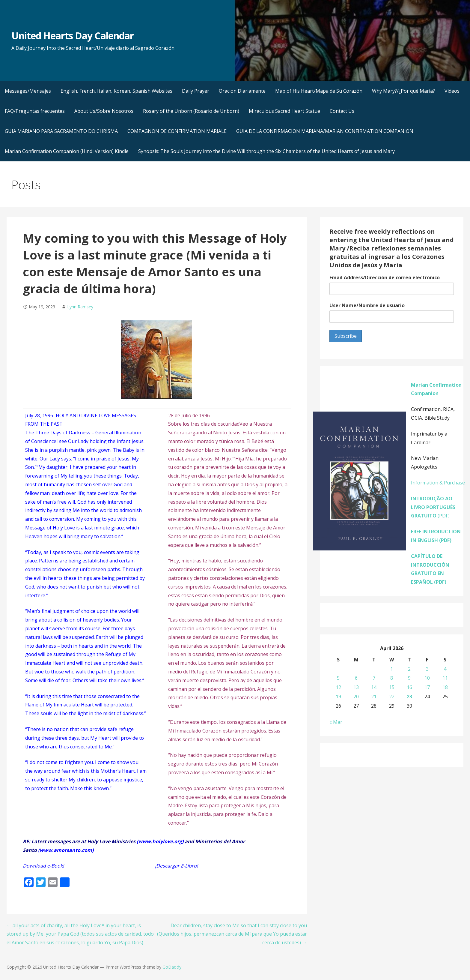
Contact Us (342, 111)
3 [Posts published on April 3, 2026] (427, 669)
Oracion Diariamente (242, 91)
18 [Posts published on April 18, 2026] (445, 687)
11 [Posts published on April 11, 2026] (445, 678)
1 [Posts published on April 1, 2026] (392, 669)
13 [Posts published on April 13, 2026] (356, 687)
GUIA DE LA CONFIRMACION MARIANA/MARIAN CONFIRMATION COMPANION (325, 131)
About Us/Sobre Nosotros (104, 111)
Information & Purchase (438, 483)
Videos (452, 91)
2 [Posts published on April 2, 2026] (409, 669)
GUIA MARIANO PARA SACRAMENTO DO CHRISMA (61, 131)
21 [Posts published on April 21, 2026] (374, 697)
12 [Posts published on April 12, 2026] (338, 687)
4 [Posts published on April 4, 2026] (445, 669)
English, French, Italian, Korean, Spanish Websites (116, 91)
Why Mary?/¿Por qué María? (403, 91)
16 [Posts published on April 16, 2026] (409, 687)
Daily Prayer (196, 91)
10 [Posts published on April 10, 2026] (427, 678)
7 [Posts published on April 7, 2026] (374, 678)
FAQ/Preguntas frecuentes (35, 111)
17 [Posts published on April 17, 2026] (427, 687)
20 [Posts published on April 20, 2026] (356, 697)
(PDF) (433, 507)
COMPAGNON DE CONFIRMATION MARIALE (177, 131)
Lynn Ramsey (80, 307)
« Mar (336, 722)
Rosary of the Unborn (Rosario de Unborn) (191, 111)
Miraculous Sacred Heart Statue (284, 111)
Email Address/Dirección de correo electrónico (385, 277)
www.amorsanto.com (66, 850)
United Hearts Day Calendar (73, 36)
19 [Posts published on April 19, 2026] (338, 697)
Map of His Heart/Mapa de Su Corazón (319, 91)
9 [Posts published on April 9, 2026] (409, 678)
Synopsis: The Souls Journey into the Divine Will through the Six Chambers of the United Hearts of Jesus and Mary (266, 151)
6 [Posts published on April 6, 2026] (356, 678)
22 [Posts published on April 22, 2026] (392, 697)
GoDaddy (172, 967)
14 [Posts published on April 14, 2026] (374, 687)
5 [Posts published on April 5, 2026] (338, 678)
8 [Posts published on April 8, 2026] (392, 678)
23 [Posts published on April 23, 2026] (409, 697)
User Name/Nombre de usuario (367, 305)
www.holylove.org (160, 841)
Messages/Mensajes (28, 91)
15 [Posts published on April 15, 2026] (392, 687)
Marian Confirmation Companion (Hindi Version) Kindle (67, 151)
